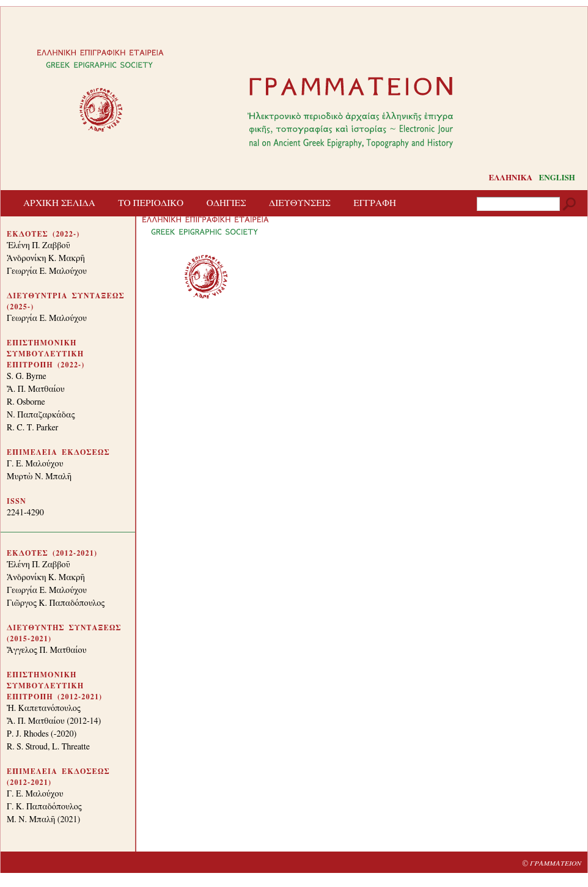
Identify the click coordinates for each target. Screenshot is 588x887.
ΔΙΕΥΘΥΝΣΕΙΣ (300, 203)
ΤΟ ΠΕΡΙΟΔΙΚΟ (151, 203)
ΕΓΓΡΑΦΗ (375, 203)
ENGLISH (557, 178)
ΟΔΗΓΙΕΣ (226, 203)
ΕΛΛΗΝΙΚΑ (510, 178)
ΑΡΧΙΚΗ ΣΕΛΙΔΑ (59, 203)
